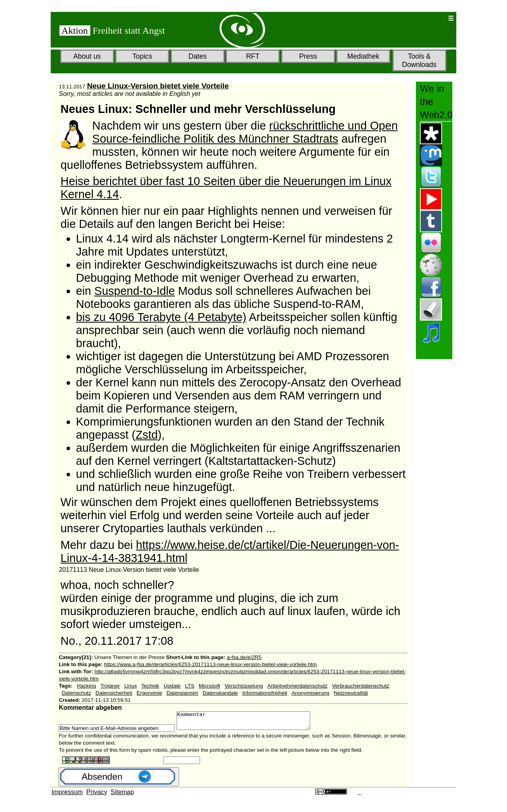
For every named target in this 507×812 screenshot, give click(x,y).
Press (308, 56)
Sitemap (122, 796)
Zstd (147, 435)
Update (172, 686)
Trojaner (110, 686)
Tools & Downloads (419, 60)
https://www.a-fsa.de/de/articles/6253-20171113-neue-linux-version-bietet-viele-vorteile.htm (211, 664)
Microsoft (210, 686)
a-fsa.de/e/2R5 (244, 657)
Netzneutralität (351, 693)
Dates (198, 56)
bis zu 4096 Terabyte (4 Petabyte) (161, 317)
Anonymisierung (311, 693)
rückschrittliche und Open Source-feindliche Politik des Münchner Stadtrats (245, 132)
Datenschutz (76, 693)
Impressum (67, 796)
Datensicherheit (114, 693)
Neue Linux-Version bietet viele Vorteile (158, 86)
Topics (142, 56)
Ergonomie (149, 693)
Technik (150, 686)
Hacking (86, 686)
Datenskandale (220, 693)
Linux (131, 686)
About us (87, 56)
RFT (253, 56)
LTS (190, 686)
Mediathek (363, 56)
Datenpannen (182, 693)
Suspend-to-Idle (134, 291)
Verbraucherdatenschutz (360, 686)
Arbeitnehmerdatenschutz (297, 686)
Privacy (97, 796)
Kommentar (251, 722)
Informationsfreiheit (265, 693)
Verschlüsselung (244, 686)
